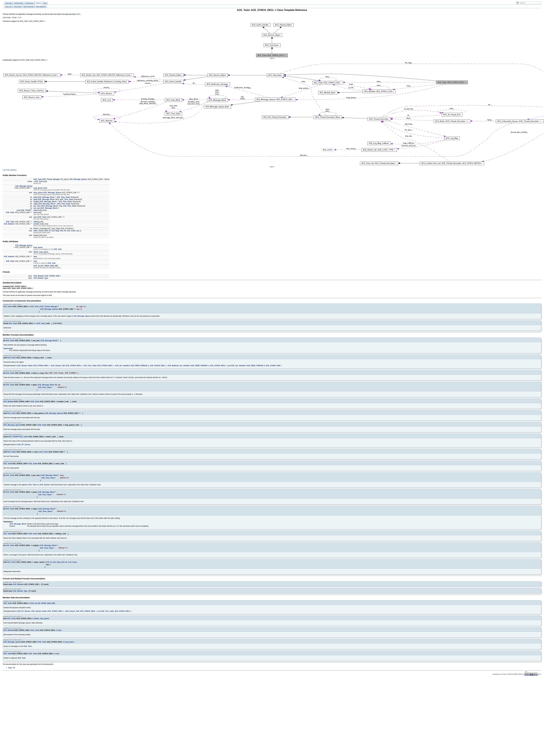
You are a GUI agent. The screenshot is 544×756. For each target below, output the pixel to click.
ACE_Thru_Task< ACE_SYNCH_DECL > (99, 367)
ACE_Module (9, 224)
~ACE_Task (38, 182)
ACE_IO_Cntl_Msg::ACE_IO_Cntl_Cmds (60, 231)
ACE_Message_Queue (78, 180)
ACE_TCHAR (26, 211)
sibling (36, 222)
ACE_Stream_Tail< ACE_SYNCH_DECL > (67, 367)
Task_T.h (12, 671)
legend (272, 59)
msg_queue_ (38, 248)
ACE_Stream (45, 487)
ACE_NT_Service (24, 446)
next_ (36, 262)
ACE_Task (37, 180)
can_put (37, 209)
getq (35, 200)
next (35, 213)
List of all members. (10, 170)
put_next (37, 206)
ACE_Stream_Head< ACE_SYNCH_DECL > (34, 367)
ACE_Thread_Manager (51, 180)
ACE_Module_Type (41, 278)
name (36, 211)
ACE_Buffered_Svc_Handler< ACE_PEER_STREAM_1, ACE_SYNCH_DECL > (197, 367)
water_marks (38, 231)
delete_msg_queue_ (41, 252)
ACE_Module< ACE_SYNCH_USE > (47, 276)
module (36, 224)
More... (79, 14)
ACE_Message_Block (46, 198)
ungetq (36, 202)
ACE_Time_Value (63, 198)
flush (35, 229)
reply (35, 204)
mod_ (36, 257)
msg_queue (38, 188)
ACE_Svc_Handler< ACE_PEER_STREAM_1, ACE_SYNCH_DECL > (141, 367)
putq (35, 198)
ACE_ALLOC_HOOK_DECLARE (46, 266)
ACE (50, 296)
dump (36, 236)
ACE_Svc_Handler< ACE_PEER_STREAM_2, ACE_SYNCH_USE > (256, 367)
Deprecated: (8, 350)
